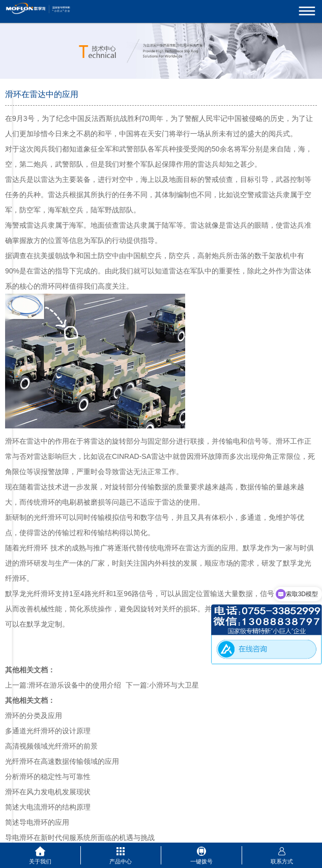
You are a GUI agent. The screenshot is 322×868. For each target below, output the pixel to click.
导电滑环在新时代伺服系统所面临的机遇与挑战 (80, 838)
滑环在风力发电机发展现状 (48, 792)
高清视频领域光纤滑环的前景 (51, 746)
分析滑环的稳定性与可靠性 (48, 777)
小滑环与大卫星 (174, 685)
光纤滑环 (34, 548)
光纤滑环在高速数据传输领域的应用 (62, 761)
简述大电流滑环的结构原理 (48, 807)
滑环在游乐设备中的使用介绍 (75, 685)
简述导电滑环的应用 (37, 822)
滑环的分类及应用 (34, 716)
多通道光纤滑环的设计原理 (48, 731)
